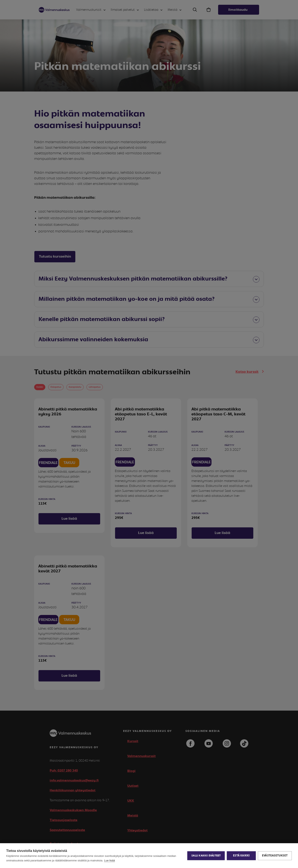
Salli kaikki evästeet (206, 856)
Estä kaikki (241, 856)
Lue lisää (109, 860)
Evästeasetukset (275, 856)
